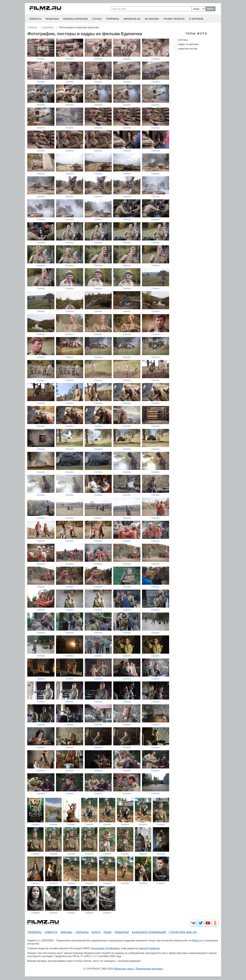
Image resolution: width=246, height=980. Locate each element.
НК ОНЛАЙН (152, 19)
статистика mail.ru (183, 932)
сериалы (82, 932)
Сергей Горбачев (149, 948)
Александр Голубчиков (105, 948)
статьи (97, 19)
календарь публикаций (149, 932)
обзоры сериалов (75, 19)
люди (107, 932)
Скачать (41, 59)
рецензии (52, 19)
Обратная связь (124, 969)
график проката (174, 19)
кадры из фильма (188, 44)
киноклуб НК (132, 19)
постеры (183, 40)
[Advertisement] (198, 105)
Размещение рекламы (149, 969)
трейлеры (113, 19)
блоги (96, 932)
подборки (122, 932)
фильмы (66, 932)
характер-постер (188, 49)
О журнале (196, 19)
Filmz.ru (196, 941)
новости (35, 19)
